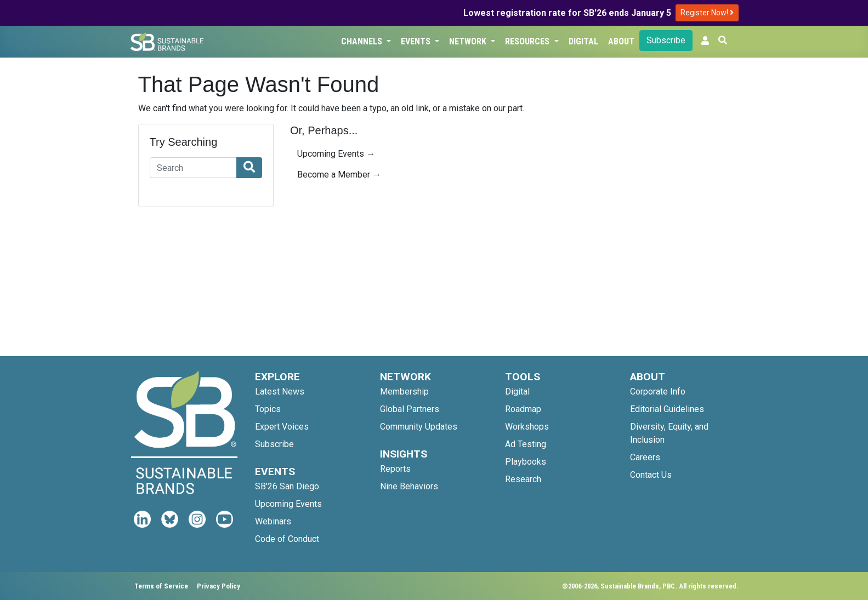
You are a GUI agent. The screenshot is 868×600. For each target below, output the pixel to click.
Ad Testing (526, 444)
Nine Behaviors (409, 486)
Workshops (527, 427)
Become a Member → (339, 175)
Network (469, 41)
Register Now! (707, 13)
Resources (528, 41)
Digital (583, 41)
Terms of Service (161, 586)
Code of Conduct (287, 539)
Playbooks (526, 462)
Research (523, 479)
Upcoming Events (288, 504)
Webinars (273, 521)
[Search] (194, 168)
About (621, 41)
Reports (395, 469)
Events (417, 41)
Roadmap (523, 409)
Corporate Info (658, 392)
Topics (268, 409)
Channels (363, 41)
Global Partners (410, 409)
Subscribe (666, 40)
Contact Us (651, 475)
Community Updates (419, 427)
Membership (404, 392)
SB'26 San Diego (287, 486)
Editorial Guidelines (667, 409)
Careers (645, 457)
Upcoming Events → (336, 154)
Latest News (280, 392)
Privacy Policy (219, 586)
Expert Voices (282, 427)
